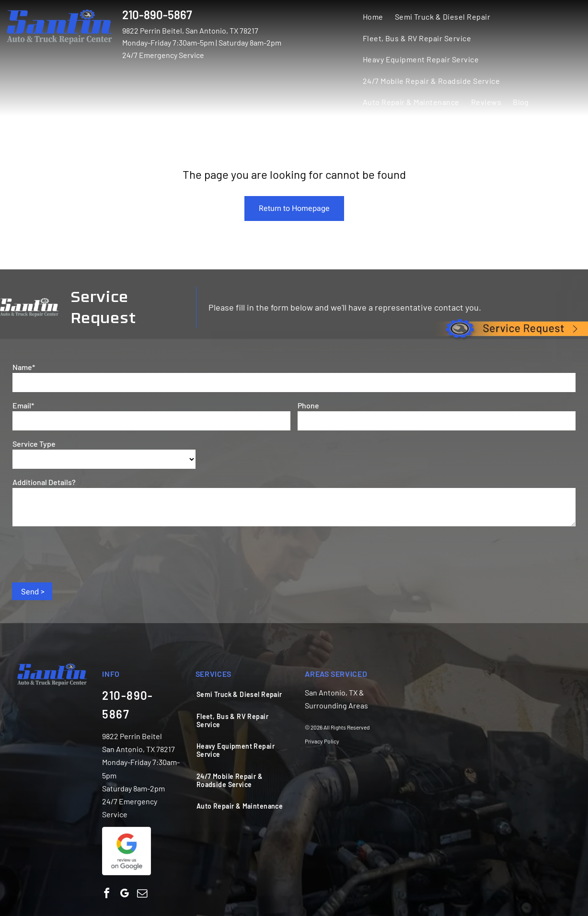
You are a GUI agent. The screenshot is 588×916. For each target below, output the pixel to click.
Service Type (34, 444)
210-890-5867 (157, 15)
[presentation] (85, 554)
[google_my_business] (124, 895)
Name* (24, 367)
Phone (308, 405)
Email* (23, 405)
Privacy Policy (322, 741)
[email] (142, 895)
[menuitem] (373, 16)
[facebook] (106, 895)
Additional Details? (44, 482)
